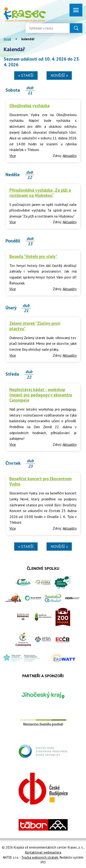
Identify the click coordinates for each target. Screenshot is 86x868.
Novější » (59, 75)
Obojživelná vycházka (29, 106)
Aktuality (70, 156)
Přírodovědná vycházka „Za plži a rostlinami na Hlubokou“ (40, 193)
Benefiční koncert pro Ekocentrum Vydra (40, 481)
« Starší (26, 75)
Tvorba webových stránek (40, 857)
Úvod (7, 39)
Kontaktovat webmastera (43, 852)
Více (13, 156)
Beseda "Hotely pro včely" (33, 256)
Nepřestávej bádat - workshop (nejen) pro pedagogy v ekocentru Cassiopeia (41, 395)
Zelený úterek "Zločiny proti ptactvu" (35, 326)
